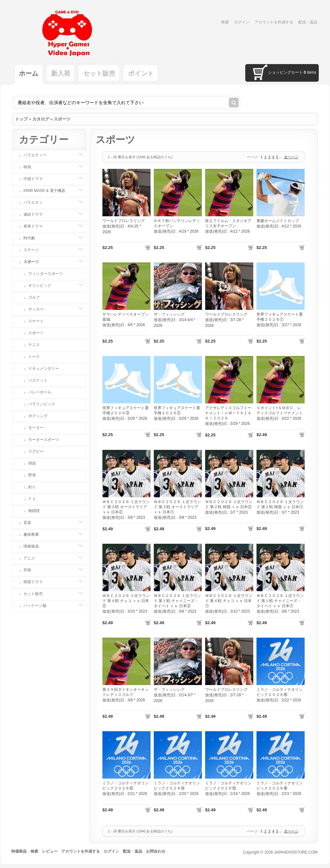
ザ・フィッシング (169, 314)
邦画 (30, 570)
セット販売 (99, 73)
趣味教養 (34, 534)
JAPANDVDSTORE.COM (296, 852)
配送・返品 (308, 22)
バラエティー (38, 155)
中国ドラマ (36, 179)
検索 (225, 22)
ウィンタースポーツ (46, 274)
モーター (36, 428)
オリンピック (43, 285)
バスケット (38, 380)
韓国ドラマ (36, 582)
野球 (32, 475)
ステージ (34, 250)
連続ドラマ (36, 214)
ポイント (141, 73)
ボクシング (38, 416)
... (281, 157)
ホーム (29, 73)
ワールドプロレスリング (124, 221)
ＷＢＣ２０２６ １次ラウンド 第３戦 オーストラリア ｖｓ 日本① (177, 507)
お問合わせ (156, 851)
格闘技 (34, 511)
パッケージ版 (38, 606)
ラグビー (36, 451)
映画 (30, 167)
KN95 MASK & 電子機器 (48, 191)
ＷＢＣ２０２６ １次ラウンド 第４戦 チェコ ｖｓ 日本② (126, 601)
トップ (21, 119)
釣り (32, 487)
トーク (34, 357)
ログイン (242, 22)
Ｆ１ (32, 499)
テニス (34, 345)
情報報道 (34, 546)
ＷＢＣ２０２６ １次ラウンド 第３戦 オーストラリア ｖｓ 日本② (126, 507)
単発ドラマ (36, 226)
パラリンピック (42, 404)
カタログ (41, 119)
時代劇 (32, 238)
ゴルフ (34, 297)
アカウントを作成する (274, 22)
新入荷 (61, 73)
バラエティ (36, 203)
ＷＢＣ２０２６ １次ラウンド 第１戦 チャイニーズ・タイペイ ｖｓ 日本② (177, 601)
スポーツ (62, 119)
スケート (36, 321)
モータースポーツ (44, 440)
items (310, 72)
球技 (32, 463)
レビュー (50, 851)
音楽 (30, 523)
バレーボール (40, 392)
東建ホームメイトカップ (278, 221)
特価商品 (19, 851)
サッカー (39, 309)
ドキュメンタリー (44, 368)
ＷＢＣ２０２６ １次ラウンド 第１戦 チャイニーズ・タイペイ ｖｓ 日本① (280, 601)
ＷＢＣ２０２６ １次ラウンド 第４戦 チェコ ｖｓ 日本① (229, 601)
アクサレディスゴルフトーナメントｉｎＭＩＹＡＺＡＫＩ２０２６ (228, 413)
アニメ (32, 558)
